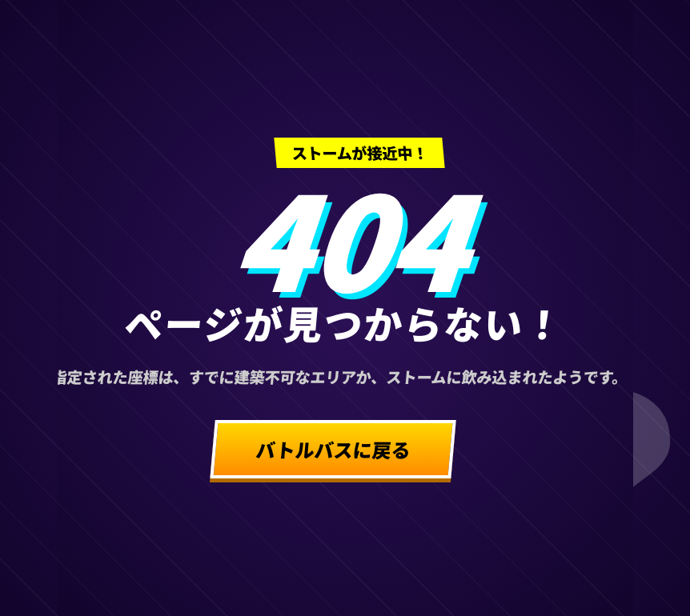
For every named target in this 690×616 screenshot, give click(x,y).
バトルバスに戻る (333, 449)
